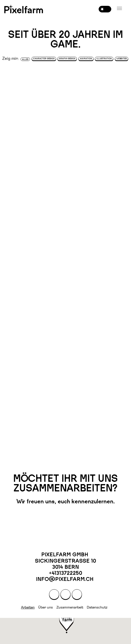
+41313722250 (65, 573)
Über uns (46, 608)
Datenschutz (97, 608)
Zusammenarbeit (70, 608)
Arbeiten (28, 608)
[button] (120, 9)
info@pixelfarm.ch (65, 579)
